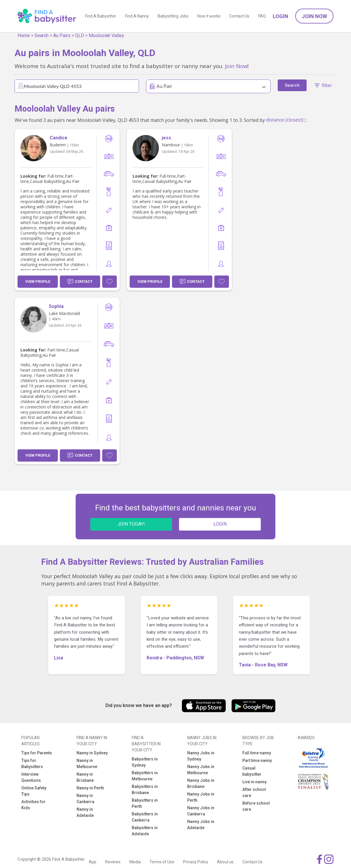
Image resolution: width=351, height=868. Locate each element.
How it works (209, 16)
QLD (80, 35)
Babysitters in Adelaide (145, 831)
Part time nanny (257, 760)
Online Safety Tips (34, 791)
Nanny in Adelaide (85, 812)
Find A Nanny (137, 16)
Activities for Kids (33, 805)
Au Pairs (62, 35)
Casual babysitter (252, 771)
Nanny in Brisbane (85, 777)
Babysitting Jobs (173, 16)
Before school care (256, 806)
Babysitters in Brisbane (145, 790)
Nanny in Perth (90, 788)
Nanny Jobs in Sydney (201, 756)
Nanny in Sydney (92, 753)
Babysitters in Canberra (145, 817)
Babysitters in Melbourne (145, 776)
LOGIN (220, 524)
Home (24, 35)
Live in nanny (254, 782)
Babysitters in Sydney (145, 762)
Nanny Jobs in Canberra (201, 811)
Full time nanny (257, 753)
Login (280, 16)
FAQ (262, 16)
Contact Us (239, 16)
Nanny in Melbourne (87, 764)
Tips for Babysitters (32, 764)
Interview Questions (31, 777)
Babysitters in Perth (145, 803)
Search (41, 35)
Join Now (314, 16)
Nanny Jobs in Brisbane (201, 783)
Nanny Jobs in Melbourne (201, 770)
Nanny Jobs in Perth (201, 797)
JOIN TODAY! (131, 524)
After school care (254, 792)
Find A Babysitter (101, 16)
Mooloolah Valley (106, 35)
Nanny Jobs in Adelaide (201, 825)
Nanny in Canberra (85, 799)
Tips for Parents (37, 753)
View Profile (38, 281)
